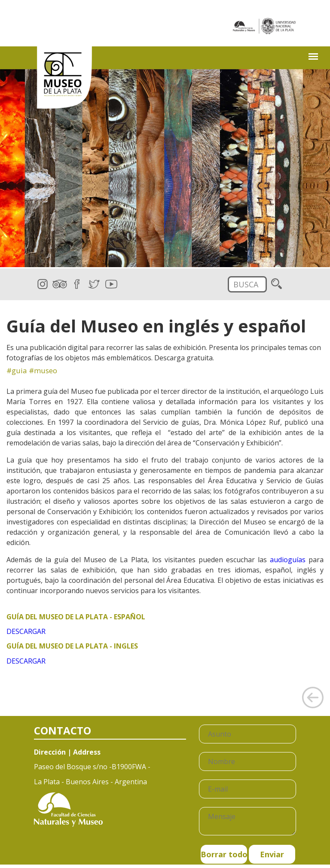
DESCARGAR (26, 631)
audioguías (288, 560)
